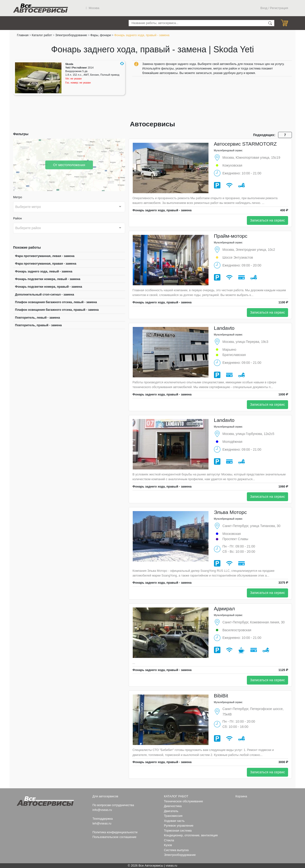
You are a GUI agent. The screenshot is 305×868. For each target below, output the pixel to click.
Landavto (224, 328)
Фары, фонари (101, 35)
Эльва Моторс (230, 512)
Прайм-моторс (231, 236)
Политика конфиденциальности (115, 832)
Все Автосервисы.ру (41, 8)
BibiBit (221, 696)
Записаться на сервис (267, 220)
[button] (122, 64)
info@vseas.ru (102, 810)
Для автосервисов (105, 796)
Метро (18, 197)
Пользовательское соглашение (114, 837)
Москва (93, 8)
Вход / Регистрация (274, 8)
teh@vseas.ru (102, 823)
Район (18, 218)
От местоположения (69, 165)
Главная (23, 35)
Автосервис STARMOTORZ (245, 144)
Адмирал (224, 609)
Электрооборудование (71, 35)
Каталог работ (42, 35)
